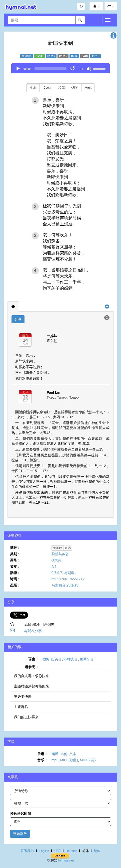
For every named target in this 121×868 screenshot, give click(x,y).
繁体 (97, 851)
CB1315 (27, 56)
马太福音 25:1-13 (65, 585)
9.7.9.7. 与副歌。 (65, 573)
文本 (33, 88)
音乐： (42, 760)
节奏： (15, 566)
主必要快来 (23, 696)
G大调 (56, 560)
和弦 (61, 88)
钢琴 (75, 88)
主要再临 (21, 707)
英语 (58, 659)
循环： (15, 548)
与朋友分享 (33, 631)
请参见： (32, 667)
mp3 (55, 760)
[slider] (50, 69)
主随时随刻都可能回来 (31, 686)
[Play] (18, 69)
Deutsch (71, 851)
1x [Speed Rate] (81, 69)
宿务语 (48, 659)
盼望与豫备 (60, 554)
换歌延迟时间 (20, 814)
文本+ (47, 88)
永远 (68, 548)
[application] (60, 68)
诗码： (15, 579)
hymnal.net (66, 860)
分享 (18, 319)
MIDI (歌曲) (69, 760)
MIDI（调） (89, 760)
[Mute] (89, 69)
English (44, 851)
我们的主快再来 (26, 717)
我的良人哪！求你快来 (31, 676)
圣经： (15, 585)
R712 (74, 56)
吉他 (88, 88)
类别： (15, 554)
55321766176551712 (68, 579)
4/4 (54, 566)
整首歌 (57, 548)
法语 (57, 851)
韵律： (15, 573)
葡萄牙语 (87, 659)
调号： (15, 560)
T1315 (95, 56)
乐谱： (42, 754)
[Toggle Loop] (73, 69)
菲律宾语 (71, 659)
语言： (33, 659)
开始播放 (20, 834)
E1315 (51, 56)
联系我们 (27, 851)
